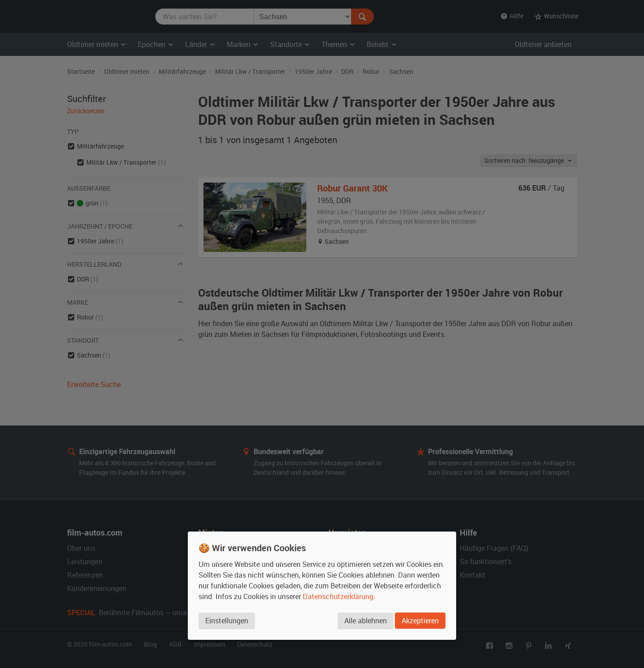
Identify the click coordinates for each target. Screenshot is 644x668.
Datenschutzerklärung (338, 597)
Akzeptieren (420, 621)
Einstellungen (227, 621)
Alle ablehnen (365, 621)
